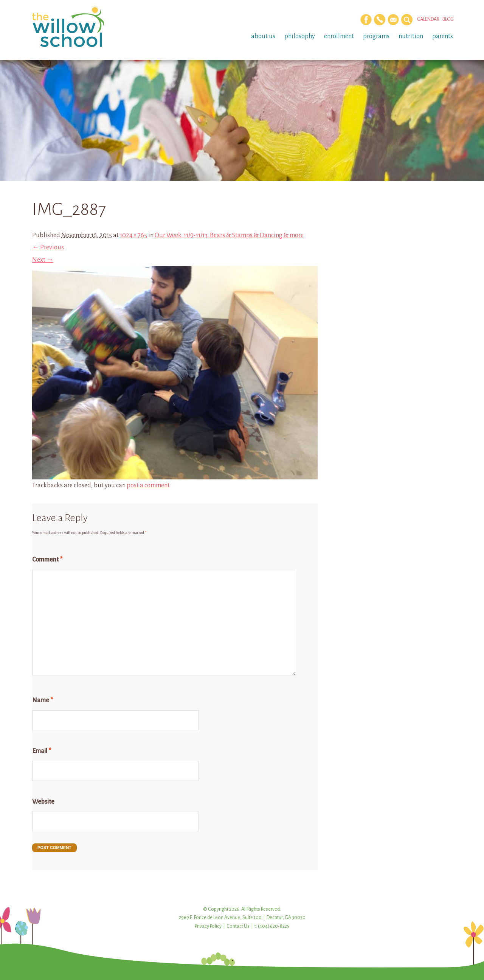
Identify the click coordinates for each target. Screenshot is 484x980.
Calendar (428, 19)
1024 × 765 (133, 235)
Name (43, 700)
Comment (47, 560)
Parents (443, 36)
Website (43, 802)
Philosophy (300, 36)
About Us (263, 36)
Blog (448, 19)
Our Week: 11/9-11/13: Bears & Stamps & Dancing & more (229, 235)
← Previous (48, 247)
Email (42, 751)
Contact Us (238, 926)
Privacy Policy (208, 926)
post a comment (148, 485)
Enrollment (339, 36)
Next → (43, 260)
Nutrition (411, 36)
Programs (376, 36)
